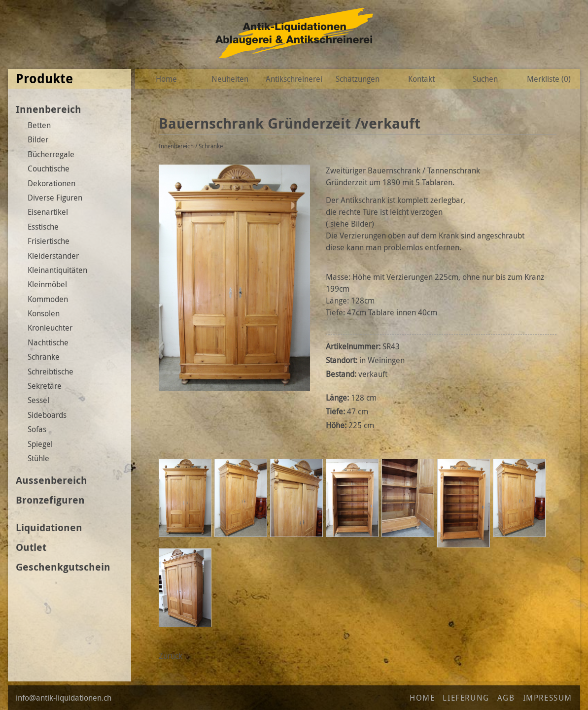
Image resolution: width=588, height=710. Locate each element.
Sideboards (47, 415)
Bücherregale (51, 154)
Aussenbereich (52, 480)
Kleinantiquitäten (57, 270)
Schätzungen (358, 79)
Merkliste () (549, 79)
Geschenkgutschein (63, 567)
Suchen (485, 79)
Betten (39, 125)
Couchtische (49, 169)
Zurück (171, 656)
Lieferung (466, 698)
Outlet (31, 547)
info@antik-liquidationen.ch (64, 698)
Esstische (43, 227)
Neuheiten (230, 79)
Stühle (38, 458)
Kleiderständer (53, 256)
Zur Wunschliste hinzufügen (554, 124)
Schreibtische (51, 372)
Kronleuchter (50, 328)
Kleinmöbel (47, 284)
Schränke (44, 357)
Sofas (37, 429)
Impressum (548, 698)
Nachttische (48, 342)
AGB (506, 698)
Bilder (38, 139)
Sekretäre (45, 386)
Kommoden (48, 299)
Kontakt (421, 79)
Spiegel (40, 444)
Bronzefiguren (50, 500)
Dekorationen (52, 183)
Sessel (38, 400)
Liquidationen (49, 527)
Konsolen (44, 313)
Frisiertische (49, 241)
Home (166, 79)
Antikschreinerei (294, 79)
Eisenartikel (48, 212)
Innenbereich (49, 109)
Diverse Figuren (55, 198)
